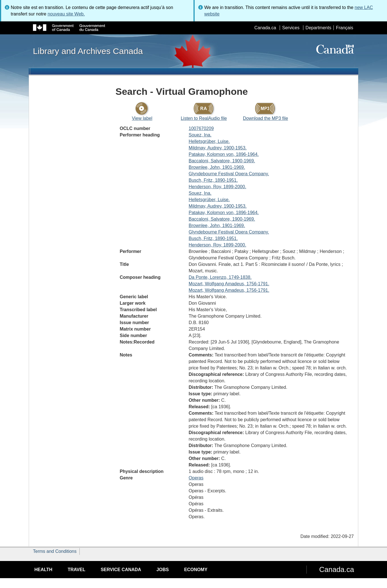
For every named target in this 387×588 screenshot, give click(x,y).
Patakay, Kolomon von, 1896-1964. (224, 154)
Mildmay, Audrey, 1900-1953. (218, 148)
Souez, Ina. (200, 135)
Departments (319, 28)
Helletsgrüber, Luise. (209, 141)
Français (345, 28)
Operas (196, 478)
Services (291, 28)
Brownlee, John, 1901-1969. (217, 167)
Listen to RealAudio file (204, 118)
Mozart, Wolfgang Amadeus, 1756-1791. (229, 284)
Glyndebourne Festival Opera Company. (229, 174)
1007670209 (201, 128)
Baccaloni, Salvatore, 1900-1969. (222, 161)
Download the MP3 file (265, 118)
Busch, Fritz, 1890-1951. (213, 180)
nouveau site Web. (66, 14)
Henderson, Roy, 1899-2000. (217, 187)
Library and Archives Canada (88, 51)
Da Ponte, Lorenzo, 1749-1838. (220, 277)
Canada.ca (265, 28)
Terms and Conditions (55, 551)
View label (142, 118)
